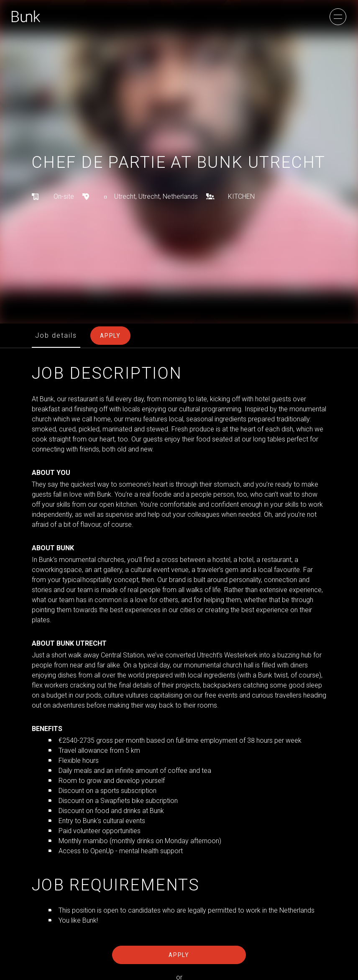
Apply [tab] (110, 336)
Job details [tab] (56, 335)
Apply (179, 955)
